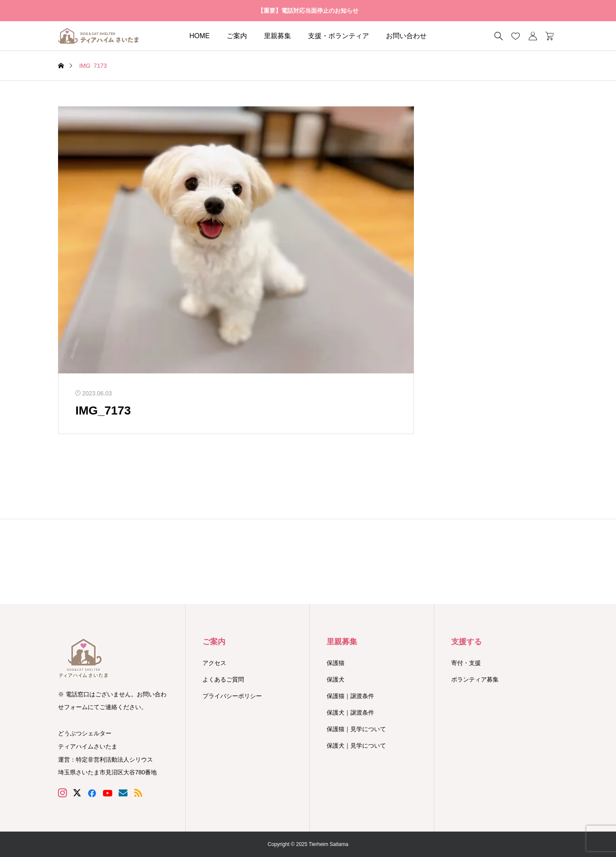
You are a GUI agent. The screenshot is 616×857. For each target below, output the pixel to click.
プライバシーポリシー (232, 696)
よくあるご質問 (223, 679)
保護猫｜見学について (356, 729)
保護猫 (336, 663)
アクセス (214, 663)
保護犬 (336, 679)
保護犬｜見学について (356, 746)
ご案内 (237, 36)
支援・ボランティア (339, 36)
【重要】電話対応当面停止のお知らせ (308, 11)
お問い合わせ (406, 36)
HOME (200, 36)
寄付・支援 (466, 663)
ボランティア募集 (475, 679)
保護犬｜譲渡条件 (350, 712)
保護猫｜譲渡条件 (350, 696)
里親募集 (277, 36)
